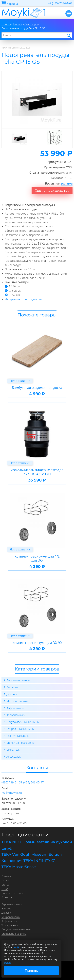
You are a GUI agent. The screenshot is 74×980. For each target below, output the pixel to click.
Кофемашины (15, 708)
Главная (6, 876)
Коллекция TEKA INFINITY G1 (28, 861)
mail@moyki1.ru (12, 793)
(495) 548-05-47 (34, 782)
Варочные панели (18, 680)
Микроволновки (17, 701)
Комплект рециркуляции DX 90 (37, 643)
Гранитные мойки (18, 736)
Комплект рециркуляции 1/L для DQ (37, 558)
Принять (32, 971)
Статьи (6, 885)
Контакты (7, 897)
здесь (7, 962)
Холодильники (16, 715)
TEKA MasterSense (19, 867)
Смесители (13, 750)
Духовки (12, 694)
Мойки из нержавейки (21, 743)
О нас (5, 889)
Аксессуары (14, 756)
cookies (17, 947)
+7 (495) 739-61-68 (60, 3)
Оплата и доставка (12, 893)
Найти (69, 35)
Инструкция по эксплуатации (24, 299)
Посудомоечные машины (23, 722)
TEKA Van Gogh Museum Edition (32, 854)
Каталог (6, 880)
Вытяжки (12, 687)
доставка (67, 183)
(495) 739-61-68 (12, 782)
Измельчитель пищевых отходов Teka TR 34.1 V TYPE (37, 472)
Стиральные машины (20, 729)
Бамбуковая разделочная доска (37, 388)
